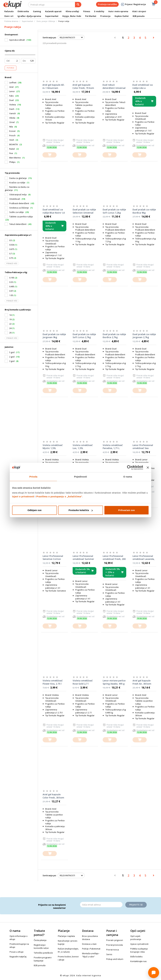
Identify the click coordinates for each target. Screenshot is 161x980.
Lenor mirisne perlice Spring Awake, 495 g (114, 682)
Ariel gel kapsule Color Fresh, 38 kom (53, 796)
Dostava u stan (89, 944)
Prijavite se (136, 905)
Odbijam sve (35, 510)
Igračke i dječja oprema (29, 16)
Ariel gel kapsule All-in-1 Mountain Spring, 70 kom (54, 86)
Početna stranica (11, 21)
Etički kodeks (136, 957)
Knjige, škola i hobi (72, 16)
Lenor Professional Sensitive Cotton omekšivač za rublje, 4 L (54, 558)
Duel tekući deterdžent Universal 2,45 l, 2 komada (114, 86)
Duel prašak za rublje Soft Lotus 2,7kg (84, 336)
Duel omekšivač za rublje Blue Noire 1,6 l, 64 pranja (54, 211)
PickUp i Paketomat (91, 949)
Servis (109, 954)
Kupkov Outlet (122, 16)
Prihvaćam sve (126, 510)
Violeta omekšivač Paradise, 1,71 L (113, 447)
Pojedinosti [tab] (80, 476)
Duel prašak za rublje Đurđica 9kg (144, 211)
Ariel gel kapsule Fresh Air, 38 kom (142, 682)
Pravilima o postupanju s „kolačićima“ (59, 496)
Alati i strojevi (139, 11)
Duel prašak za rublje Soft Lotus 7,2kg (114, 211)
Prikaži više (12, 263)
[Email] (101, 905)
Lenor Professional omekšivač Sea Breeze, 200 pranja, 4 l (144, 447)
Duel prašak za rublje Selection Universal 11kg (84, 211)
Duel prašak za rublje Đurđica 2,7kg (114, 336)
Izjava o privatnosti (139, 944)
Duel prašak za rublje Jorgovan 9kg (54, 336)
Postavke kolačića (81, 510)
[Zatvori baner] (148, 467)
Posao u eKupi (17, 952)
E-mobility (99, 11)
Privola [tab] (33, 476)
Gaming (37, 11)
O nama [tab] (128, 476)
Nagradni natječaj (18, 957)
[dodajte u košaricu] (50, 155)
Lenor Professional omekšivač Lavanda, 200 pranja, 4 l (144, 558)
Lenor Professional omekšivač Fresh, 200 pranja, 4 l (114, 558)
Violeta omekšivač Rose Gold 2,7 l (83, 682)
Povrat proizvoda (115, 945)
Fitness (87, 11)
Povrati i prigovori (115, 940)
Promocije (105, 16)
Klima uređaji (72, 11)
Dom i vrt (9, 16)
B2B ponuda (139, 16)
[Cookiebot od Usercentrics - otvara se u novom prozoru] (129, 467)
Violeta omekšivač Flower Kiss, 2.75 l (53, 682)
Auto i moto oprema (118, 11)
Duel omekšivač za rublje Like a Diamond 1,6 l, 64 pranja (143, 86)
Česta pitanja (40, 940)
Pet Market (91, 16)
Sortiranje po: (49, 37)
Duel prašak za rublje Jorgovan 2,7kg (144, 336)
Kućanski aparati (53, 11)
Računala (9, 11)
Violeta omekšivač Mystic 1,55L (53, 447)
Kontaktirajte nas (139, 961)
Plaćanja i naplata (66, 936)
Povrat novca (113, 950)
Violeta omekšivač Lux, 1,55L (83, 447)
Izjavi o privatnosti (23, 496)
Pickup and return (115, 959)
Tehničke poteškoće (43, 953)
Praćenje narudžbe (107, 4)
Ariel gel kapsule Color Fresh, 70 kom (83, 86)
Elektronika (23, 11)
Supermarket (52, 16)
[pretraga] (78, 5)
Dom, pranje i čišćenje (46, 21)
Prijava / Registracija (133, 4)
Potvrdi (11, 68)
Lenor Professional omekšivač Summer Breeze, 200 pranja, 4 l (84, 558)
